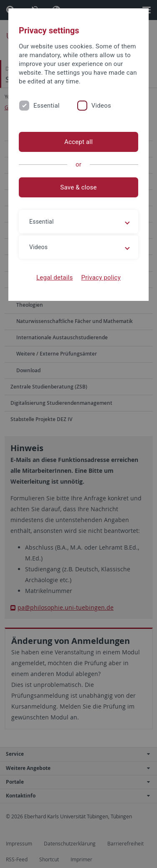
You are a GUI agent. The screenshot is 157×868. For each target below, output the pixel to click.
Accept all (78, 142)
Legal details (54, 278)
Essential (47, 106)
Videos (101, 106)
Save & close (78, 187)
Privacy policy (101, 278)
